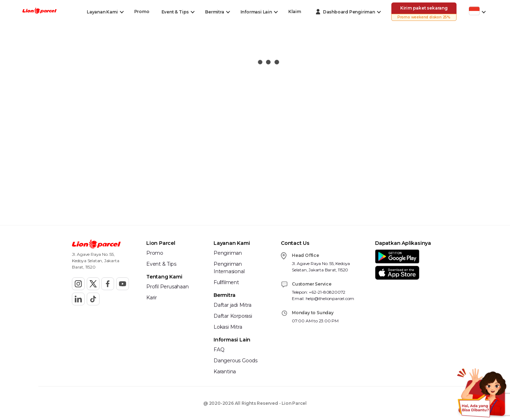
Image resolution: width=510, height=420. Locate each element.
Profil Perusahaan (168, 287)
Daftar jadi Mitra (233, 305)
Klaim (295, 11)
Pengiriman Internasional (229, 268)
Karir (152, 298)
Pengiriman (228, 253)
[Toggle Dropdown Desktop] (102, 12)
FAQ (219, 350)
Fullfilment (226, 282)
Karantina (225, 372)
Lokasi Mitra (228, 327)
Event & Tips (161, 264)
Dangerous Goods (236, 361)
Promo (142, 11)
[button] (39, 12)
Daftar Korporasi (233, 316)
